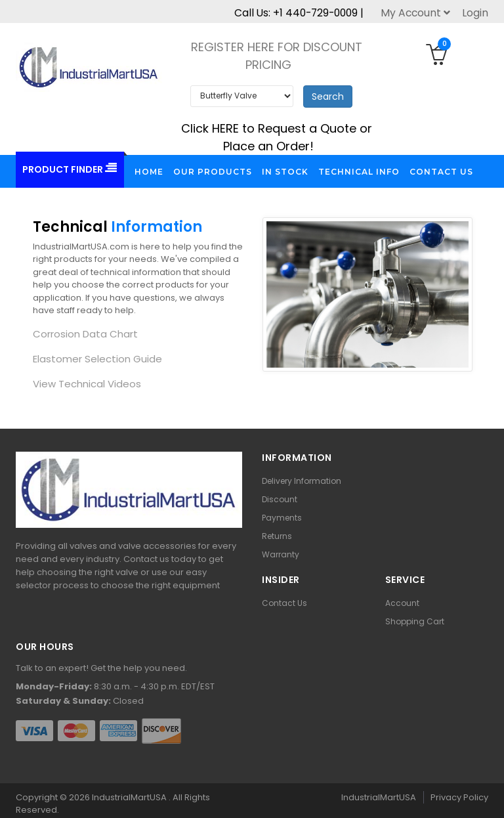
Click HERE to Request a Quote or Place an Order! (277, 137)
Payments (282, 518)
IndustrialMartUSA (130, 797)
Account (402, 603)
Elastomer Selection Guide (97, 359)
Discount (280, 499)
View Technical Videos (87, 384)
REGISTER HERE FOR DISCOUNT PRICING (277, 56)
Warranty (281, 554)
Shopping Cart (415, 621)
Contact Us (284, 603)
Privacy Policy (459, 797)
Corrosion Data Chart (85, 334)
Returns (277, 536)
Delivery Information (302, 481)
